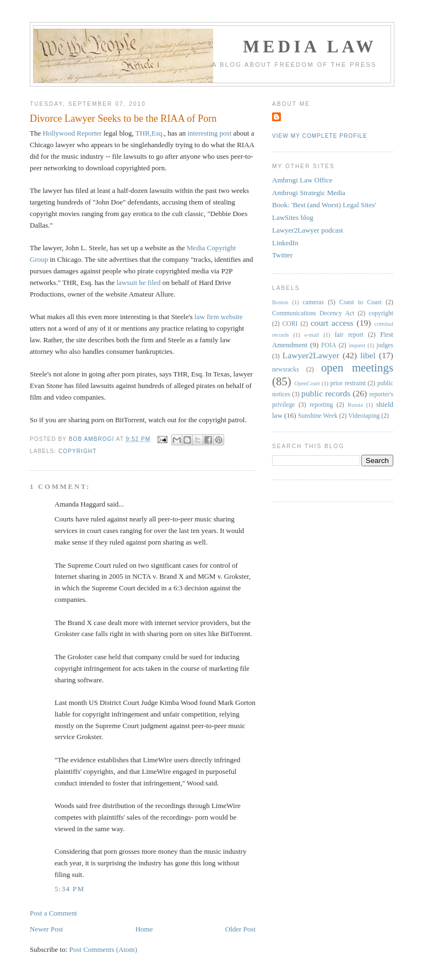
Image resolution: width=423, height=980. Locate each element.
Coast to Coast (360, 302)
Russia (355, 405)
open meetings (357, 367)
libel (368, 355)
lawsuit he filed (137, 282)
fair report (349, 335)
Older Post (240, 929)
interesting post (209, 133)
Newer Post (46, 929)
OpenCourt (307, 383)
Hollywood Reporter (72, 133)
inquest (357, 345)
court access (332, 323)
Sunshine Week (318, 416)
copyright (77, 451)
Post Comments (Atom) (104, 949)
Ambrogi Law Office (302, 180)
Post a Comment (53, 913)
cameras (313, 302)
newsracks (286, 370)
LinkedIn (285, 243)
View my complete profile (320, 136)
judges (385, 345)
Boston (280, 302)
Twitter (282, 255)
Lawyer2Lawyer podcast (308, 230)
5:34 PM (69, 889)
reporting (321, 405)
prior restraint (348, 383)
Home (144, 929)
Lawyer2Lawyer (311, 355)
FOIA (329, 345)
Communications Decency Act (313, 313)
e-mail (312, 335)
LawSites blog (293, 217)
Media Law (310, 47)
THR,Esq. (150, 133)
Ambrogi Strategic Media (309, 193)
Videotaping (364, 416)
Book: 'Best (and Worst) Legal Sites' (324, 205)
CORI (290, 324)
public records (326, 393)
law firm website (218, 317)
